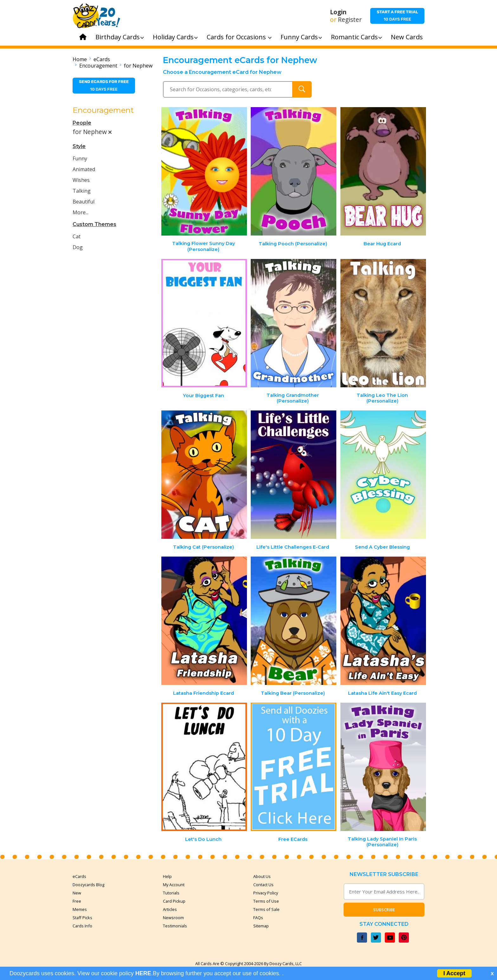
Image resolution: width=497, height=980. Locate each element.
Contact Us (263, 885)
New (77, 893)
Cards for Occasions (239, 37)
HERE (143, 973)
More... (81, 212)
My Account (174, 885)
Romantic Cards (356, 37)
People (82, 123)
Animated (84, 169)
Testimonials (175, 926)
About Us (262, 876)
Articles (170, 909)
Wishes (81, 180)
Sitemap (261, 926)
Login (338, 12)
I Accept (454, 973)
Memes (80, 909)
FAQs (258, 918)
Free (77, 901)
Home (80, 59)
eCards (102, 59)
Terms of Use (266, 901)
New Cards (407, 37)
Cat (77, 236)
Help (167, 876)
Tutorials (171, 893)
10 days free (397, 16)
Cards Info (82, 926)
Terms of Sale (266, 909)
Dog (78, 247)
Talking (82, 191)
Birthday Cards (120, 37)
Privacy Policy (266, 893)
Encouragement (98, 66)
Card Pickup (174, 901)
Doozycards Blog (88, 885)
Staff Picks (82, 918)
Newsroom (173, 918)
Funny (80, 158)
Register (350, 20)
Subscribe (384, 910)
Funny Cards (301, 37)
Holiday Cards (175, 37)
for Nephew (138, 66)
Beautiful (84, 202)
